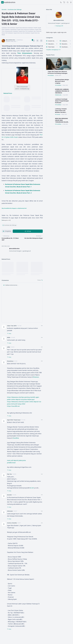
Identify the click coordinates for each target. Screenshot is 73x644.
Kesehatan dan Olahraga (9, 225)
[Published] (17, 41)
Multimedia (59, 95)
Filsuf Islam (51, 47)
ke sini (32, 488)
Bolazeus (36, 377)
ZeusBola (16, 438)
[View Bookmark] (64, 2)
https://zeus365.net (13, 406)
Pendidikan (51, 75)
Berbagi (28, 231)
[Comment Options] (42, 326)
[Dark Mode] (61, 2)
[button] (7, 231)
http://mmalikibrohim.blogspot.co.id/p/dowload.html (14, 208)
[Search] (68, 2)
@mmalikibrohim (14, 249)
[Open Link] (71, 2)
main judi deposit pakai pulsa (16, 460)
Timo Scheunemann (25, 53)
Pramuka (58, 114)
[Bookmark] (41, 41)
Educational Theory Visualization (65, 44)
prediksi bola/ (11, 463)
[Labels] (59, 50)
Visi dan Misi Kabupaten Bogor (34, 238)
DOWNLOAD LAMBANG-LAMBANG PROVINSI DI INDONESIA (62, 91)
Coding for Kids (65, 41)
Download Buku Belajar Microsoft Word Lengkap (62, 81)
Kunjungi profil (60, 26)
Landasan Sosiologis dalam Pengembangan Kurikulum (62, 101)
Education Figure (51, 44)
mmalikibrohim (8, 2)
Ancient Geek (52, 41)
